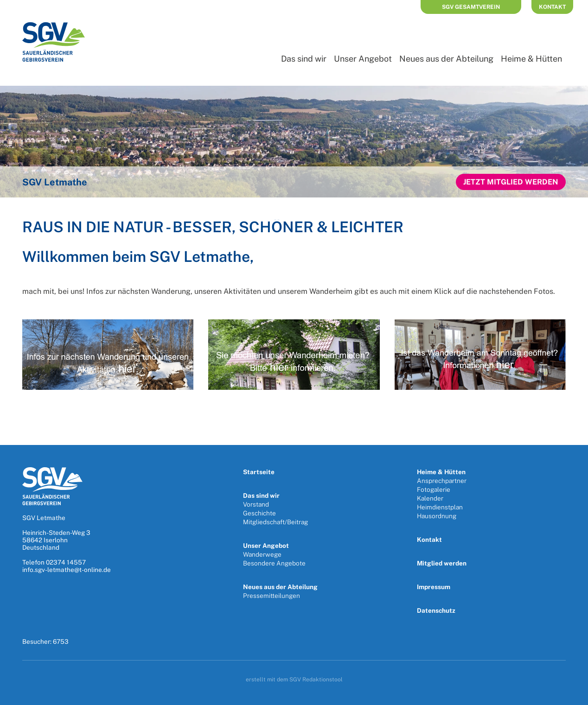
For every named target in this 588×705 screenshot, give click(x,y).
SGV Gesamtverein (471, 7)
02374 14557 (66, 562)
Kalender (430, 498)
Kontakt (552, 7)
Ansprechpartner (442, 481)
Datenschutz (436, 610)
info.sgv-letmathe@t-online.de (67, 570)
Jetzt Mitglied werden (511, 182)
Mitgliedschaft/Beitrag (275, 522)
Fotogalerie (434, 489)
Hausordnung (437, 516)
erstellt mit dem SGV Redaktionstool (294, 680)
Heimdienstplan (440, 507)
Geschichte (259, 513)
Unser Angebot (363, 59)
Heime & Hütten (531, 59)
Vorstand (256, 504)
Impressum (434, 587)
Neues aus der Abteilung (446, 59)
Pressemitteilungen (272, 596)
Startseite (259, 472)
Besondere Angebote (274, 563)
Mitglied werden (442, 563)
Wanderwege (262, 554)
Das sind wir (304, 59)
